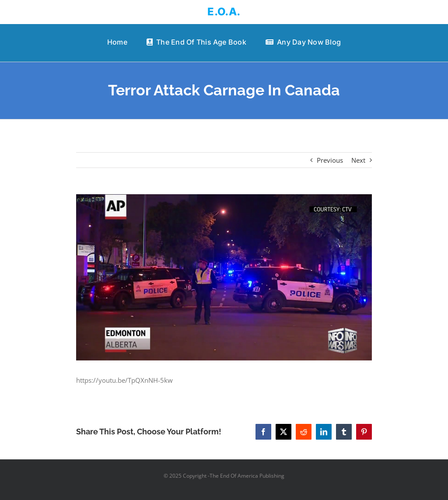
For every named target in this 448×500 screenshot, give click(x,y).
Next (358, 160)
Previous (330, 160)
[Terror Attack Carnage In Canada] (224, 277)
